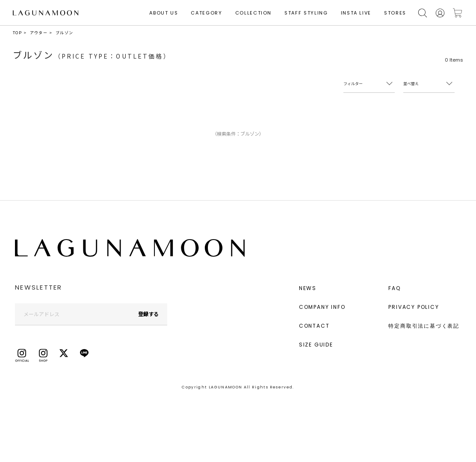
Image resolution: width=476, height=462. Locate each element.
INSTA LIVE (356, 13)
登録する (148, 314)
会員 (440, 13)
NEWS (308, 288)
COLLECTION (254, 13)
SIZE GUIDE (316, 345)
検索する (423, 13)
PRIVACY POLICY (414, 307)
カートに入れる (458, 13)
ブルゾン (64, 33)
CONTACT (314, 326)
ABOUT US (164, 13)
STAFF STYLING (306, 13)
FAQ (394, 288)
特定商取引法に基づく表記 (424, 326)
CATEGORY (206, 13)
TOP (17, 33)
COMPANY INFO (322, 307)
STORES (395, 13)
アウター (39, 33)
